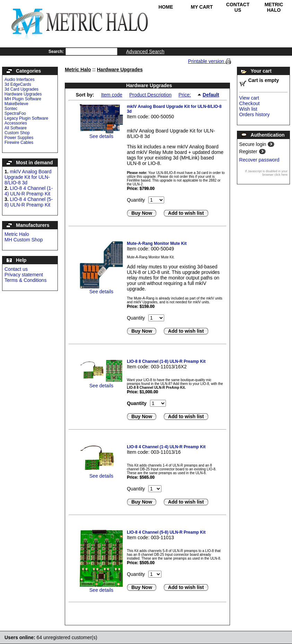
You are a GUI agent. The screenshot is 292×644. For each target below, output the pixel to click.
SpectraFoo (15, 113)
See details (101, 136)
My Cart (202, 7)
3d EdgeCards (18, 84)
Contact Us (238, 7)
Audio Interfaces (20, 80)
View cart (249, 98)
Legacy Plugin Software (26, 118)
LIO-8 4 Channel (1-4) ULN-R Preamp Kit (29, 191)
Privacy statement (24, 275)
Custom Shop (17, 133)
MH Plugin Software (23, 99)
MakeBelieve (16, 104)
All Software (16, 128)
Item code (112, 95)
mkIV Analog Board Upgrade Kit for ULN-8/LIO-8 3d (28, 177)
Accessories (16, 123)
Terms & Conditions (25, 280)
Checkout (250, 103)
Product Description (150, 95)
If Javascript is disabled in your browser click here (266, 173)
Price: (185, 95)
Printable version (207, 61)
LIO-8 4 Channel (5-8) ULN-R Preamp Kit (29, 202)
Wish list (248, 109)
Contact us (16, 269)
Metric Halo (274, 7)
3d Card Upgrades (21, 89)
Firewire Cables (19, 142)
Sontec (11, 109)
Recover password (259, 160)
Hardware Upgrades (23, 94)
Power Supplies (19, 138)
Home (166, 7)
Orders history (255, 114)
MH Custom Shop (24, 240)
